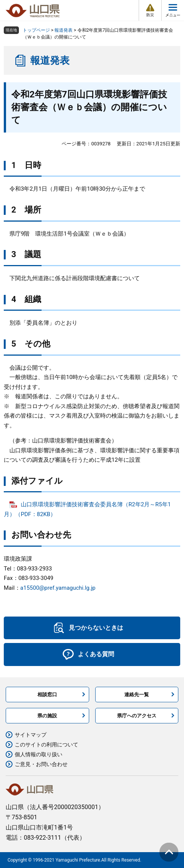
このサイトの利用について (46, 745)
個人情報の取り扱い (39, 754)
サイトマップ (31, 735)
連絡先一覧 (137, 695)
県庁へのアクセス (137, 716)
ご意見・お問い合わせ (41, 764)
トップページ (36, 30)
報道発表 (63, 30)
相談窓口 (47, 695)
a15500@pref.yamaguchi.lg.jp (58, 588)
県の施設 (47, 716)
